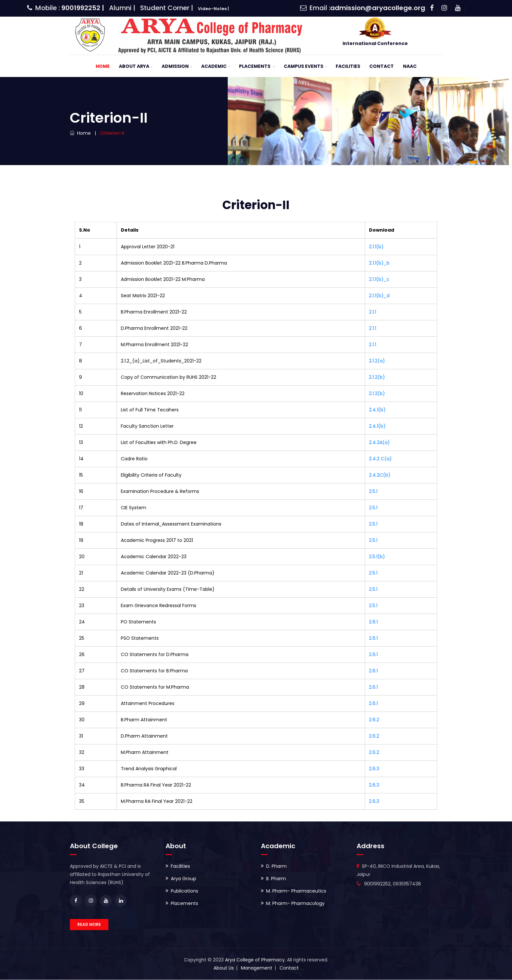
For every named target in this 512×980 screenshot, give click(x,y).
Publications (184, 891)
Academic (214, 67)
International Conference (375, 43)
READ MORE (89, 925)
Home (103, 67)
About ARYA (134, 67)
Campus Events (304, 67)
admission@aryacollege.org (378, 8)
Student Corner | (167, 8)
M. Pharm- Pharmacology (295, 904)
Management (257, 968)
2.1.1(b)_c (379, 280)
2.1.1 (373, 312)
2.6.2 (374, 720)
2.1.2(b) (377, 377)
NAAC (410, 67)
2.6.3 (374, 769)
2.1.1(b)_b (379, 263)
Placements (255, 67)
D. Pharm (276, 866)
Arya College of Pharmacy (255, 960)
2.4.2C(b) (380, 475)
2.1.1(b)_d (379, 296)
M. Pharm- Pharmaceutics (296, 891)
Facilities (348, 67)
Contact (382, 67)
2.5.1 (373, 492)
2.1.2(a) (377, 361)
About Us (224, 968)
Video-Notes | (213, 9)
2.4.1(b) (377, 410)
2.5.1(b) (377, 557)
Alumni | (122, 8)
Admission (175, 67)
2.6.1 (373, 622)
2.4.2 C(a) (380, 459)
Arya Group (184, 879)
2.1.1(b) (376, 247)
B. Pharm (276, 879)
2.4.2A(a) (379, 443)
